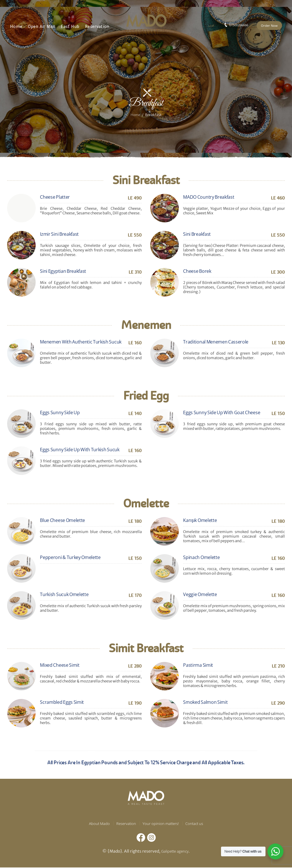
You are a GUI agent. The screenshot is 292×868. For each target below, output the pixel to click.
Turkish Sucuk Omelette (64, 594)
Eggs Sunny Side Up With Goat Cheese (222, 412)
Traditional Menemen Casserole (216, 342)
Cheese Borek (197, 271)
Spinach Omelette (201, 557)
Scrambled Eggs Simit (62, 702)
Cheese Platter (55, 197)
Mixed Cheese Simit (60, 665)
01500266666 (239, 25)
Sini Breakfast (197, 234)
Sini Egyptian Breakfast (63, 271)
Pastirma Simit (198, 665)
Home (135, 115)
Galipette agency (175, 852)
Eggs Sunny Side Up (60, 412)
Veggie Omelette (200, 594)
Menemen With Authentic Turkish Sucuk (81, 342)
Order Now (269, 26)
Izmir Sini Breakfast (59, 234)
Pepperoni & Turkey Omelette (70, 557)
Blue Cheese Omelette (62, 520)
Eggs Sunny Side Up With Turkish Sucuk (80, 450)
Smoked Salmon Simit (205, 702)
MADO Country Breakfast (209, 197)
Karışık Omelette (200, 520)
